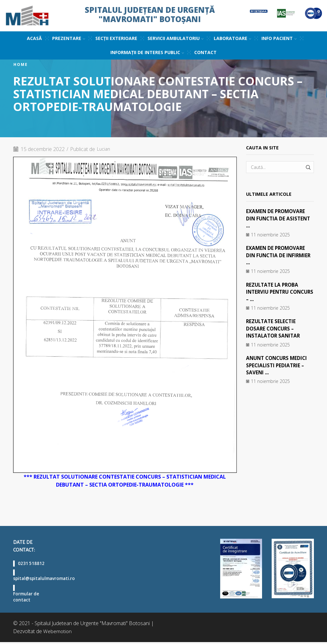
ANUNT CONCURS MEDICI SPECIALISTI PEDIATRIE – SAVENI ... (278, 365)
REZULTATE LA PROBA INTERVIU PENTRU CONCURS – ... (274, 292)
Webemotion (58, 633)
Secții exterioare (116, 38)
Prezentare (69, 38)
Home (21, 65)
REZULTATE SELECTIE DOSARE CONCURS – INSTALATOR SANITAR (274, 328)
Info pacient (279, 38)
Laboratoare (232, 38)
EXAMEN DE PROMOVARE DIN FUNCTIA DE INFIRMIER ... (280, 255)
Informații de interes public (147, 52)
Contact (205, 52)
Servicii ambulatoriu (175, 38)
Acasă (34, 38)
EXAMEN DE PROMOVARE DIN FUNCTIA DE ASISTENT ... (279, 218)
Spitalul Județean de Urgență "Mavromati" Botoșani (150, 14)
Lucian (104, 149)
